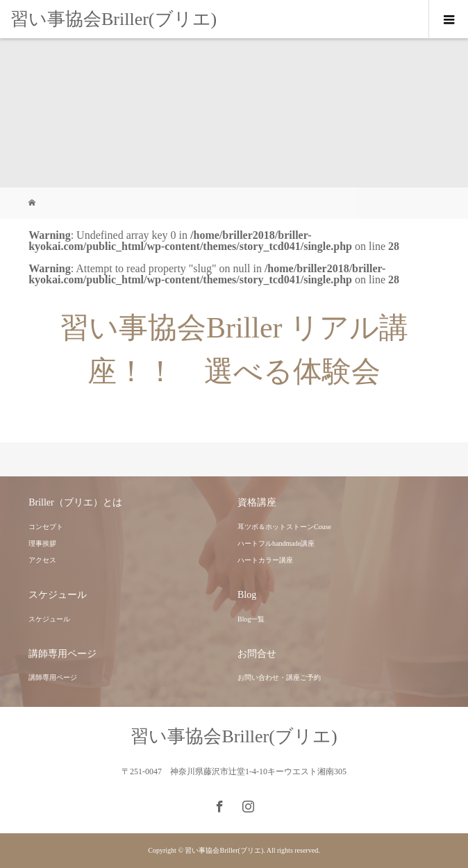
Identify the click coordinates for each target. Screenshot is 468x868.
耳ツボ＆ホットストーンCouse (284, 527)
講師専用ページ (53, 677)
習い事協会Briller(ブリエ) (114, 19)
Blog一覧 (251, 619)
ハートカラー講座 (265, 560)
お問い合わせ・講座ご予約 (279, 677)
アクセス (42, 560)
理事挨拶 (42, 543)
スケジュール (49, 619)
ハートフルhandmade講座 (276, 543)
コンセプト (46, 527)
